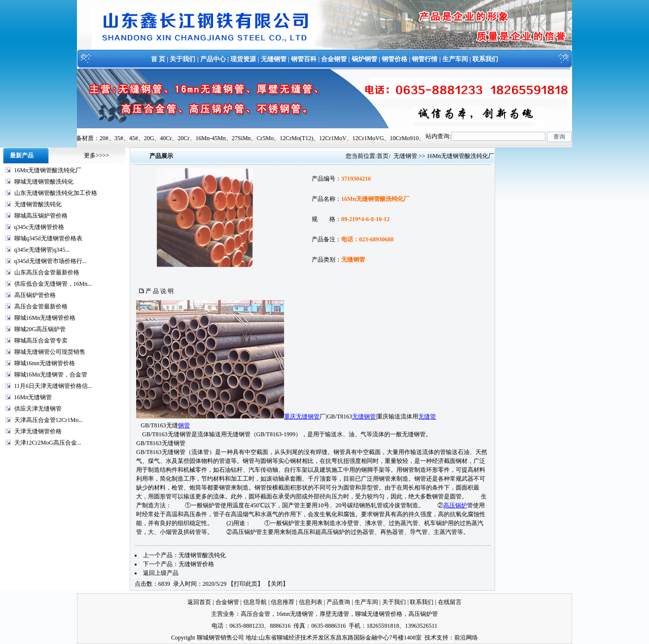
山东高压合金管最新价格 (47, 272)
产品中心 (213, 59)
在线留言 (450, 602)
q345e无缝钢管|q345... (42, 250)
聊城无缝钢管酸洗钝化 (44, 182)
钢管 (184, 425)
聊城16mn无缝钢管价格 (45, 363)
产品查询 (338, 602)
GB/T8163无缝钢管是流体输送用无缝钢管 (196, 434)
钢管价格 (395, 59)
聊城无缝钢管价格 (379, 614)
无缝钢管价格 (196, 564)
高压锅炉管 (423, 614)
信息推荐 (283, 602)
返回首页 (199, 602)
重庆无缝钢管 (302, 417)
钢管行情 (425, 59)
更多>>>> (96, 155)
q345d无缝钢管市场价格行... (51, 261)
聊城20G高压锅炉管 (40, 329)
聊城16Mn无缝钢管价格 (45, 318)
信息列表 (311, 602)
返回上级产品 (161, 573)
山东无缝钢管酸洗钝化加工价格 (56, 193)
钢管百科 (304, 59)
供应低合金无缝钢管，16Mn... (53, 284)
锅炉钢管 (364, 59)
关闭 (277, 584)
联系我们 (485, 59)
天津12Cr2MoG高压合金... (48, 443)
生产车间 (455, 59)
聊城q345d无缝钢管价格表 (48, 238)
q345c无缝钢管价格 (39, 227)
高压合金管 (255, 614)
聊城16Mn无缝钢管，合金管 (51, 375)
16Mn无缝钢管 (33, 397)
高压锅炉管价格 (35, 295)
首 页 (158, 59)
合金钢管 (334, 59)
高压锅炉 (455, 505)
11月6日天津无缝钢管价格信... (54, 386)
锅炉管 (291, 523)
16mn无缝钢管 (295, 614)
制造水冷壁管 (341, 523)
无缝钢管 (274, 59)
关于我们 (182, 59)
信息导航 (255, 602)
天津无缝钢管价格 (38, 431)
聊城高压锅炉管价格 (41, 216)
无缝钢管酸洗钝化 (38, 204)
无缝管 (427, 417)
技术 (431, 638)
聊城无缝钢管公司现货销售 (50, 352)
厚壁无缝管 (334, 614)
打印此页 (246, 584)
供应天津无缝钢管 (38, 409)
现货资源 (243, 59)
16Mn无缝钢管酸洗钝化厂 (48, 170)
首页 (383, 156)
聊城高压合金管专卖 (41, 341)
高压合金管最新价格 (41, 306)
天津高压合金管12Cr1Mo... (49, 420)
